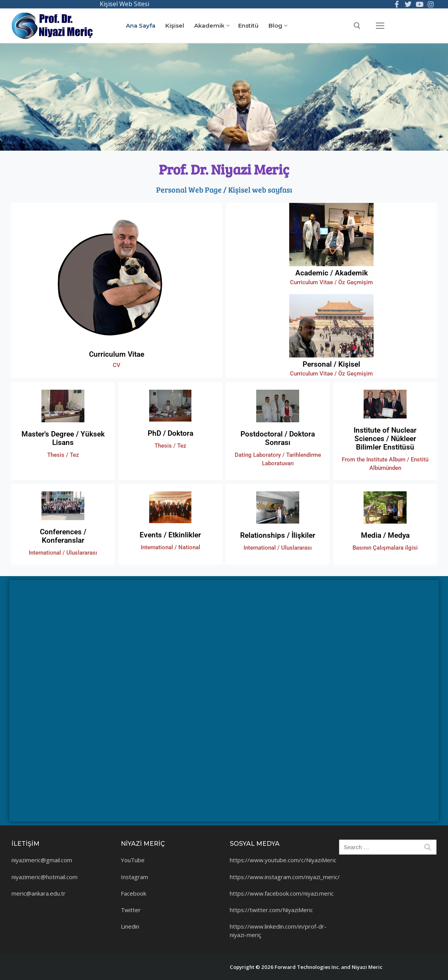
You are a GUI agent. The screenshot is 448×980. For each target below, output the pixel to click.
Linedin (130, 926)
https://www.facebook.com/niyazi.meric (282, 893)
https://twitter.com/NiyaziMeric (271, 910)
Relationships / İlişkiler (278, 535)
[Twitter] (408, 4)
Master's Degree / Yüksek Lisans (63, 438)
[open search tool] (357, 26)
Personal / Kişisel (331, 364)
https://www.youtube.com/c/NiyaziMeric (283, 860)
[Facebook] (397, 4)
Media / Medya (385, 535)
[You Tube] (420, 4)
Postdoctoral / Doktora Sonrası (278, 438)
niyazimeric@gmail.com (42, 860)
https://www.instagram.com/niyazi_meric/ (285, 877)
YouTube (133, 860)
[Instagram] (431, 4)
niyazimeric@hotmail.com (44, 877)
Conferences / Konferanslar (63, 536)
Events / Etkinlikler (170, 535)
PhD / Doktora (170, 433)
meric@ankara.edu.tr (39, 893)
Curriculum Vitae (117, 354)
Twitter (131, 910)
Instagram (134, 877)
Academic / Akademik (332, 273)
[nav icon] (380, 26)
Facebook (133, 893)
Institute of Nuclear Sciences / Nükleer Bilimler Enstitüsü (385, 439)
